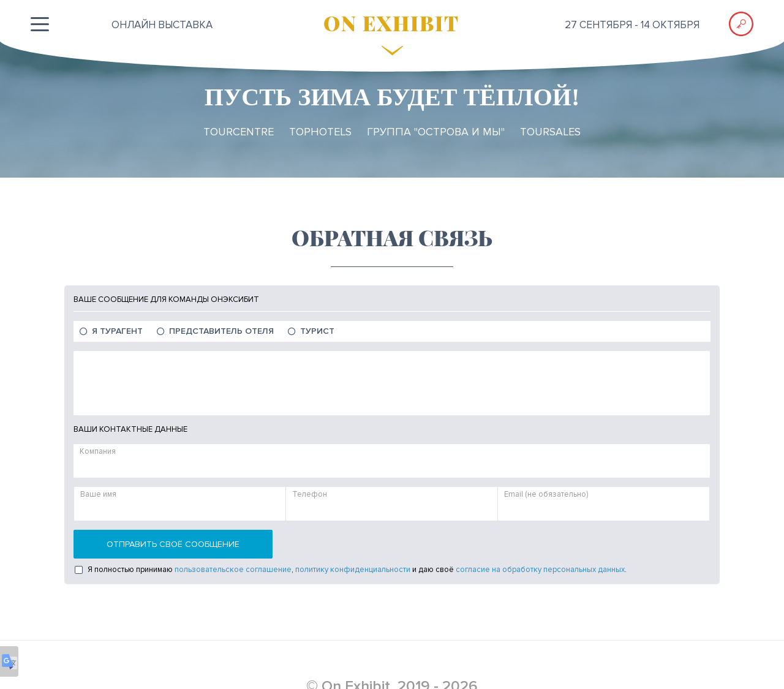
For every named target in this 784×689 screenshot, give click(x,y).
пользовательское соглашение (233, 570)
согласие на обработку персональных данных (540, 570)
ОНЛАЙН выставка (162, 25)
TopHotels (320, 132)
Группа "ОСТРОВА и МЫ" (436, 132)
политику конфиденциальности (353, 570)
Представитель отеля (221, 331)
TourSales (550, 132)
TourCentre (239, 132)
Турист (317, 331)
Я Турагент (117, 331)
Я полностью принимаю (130, 570)
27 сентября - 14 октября (632, 25)
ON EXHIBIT (391, 23)
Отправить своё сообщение (173, 544)
